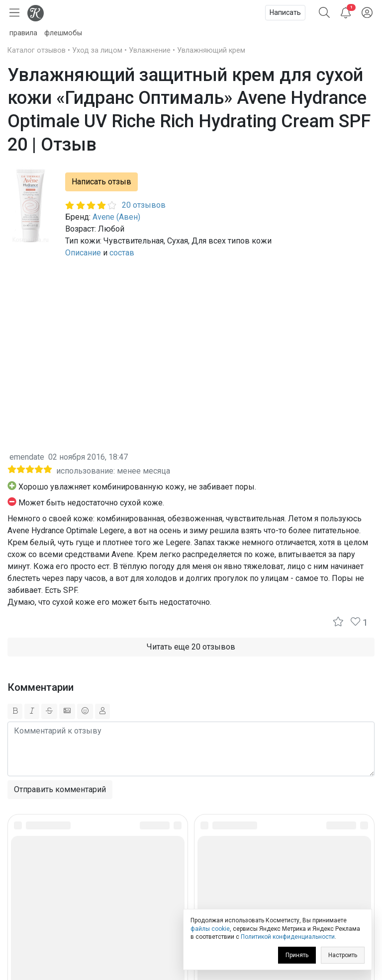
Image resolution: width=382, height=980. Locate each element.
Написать (285, 12)
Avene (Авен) (116, 217)
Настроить (343, 955)
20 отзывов (144, 205)
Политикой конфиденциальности (288, 937)
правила (23, 33)
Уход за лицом (97, 50)
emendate (27, 457)
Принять (297, 955)
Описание (83, 253)
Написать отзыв (101, 182)
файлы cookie (210, 929)
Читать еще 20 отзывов (191, 647)
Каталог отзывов (37, 50)
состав (122, 253)
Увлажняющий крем (211, 50)
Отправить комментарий (60, 789)
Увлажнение (150, 50)
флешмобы (63, 33)
